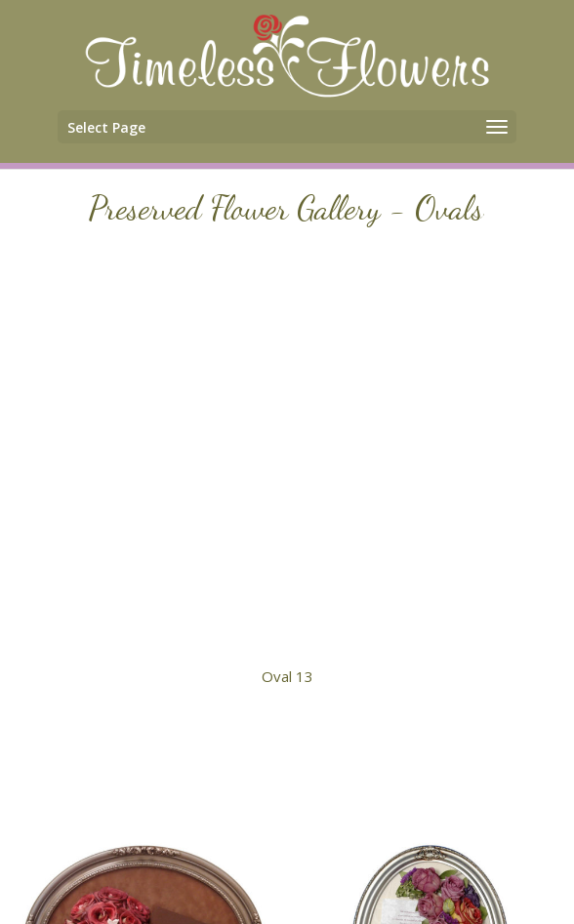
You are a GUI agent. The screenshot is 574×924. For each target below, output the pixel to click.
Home (165, 875)
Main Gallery (287, 729)
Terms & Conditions (356, 875)
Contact (234, 875)
